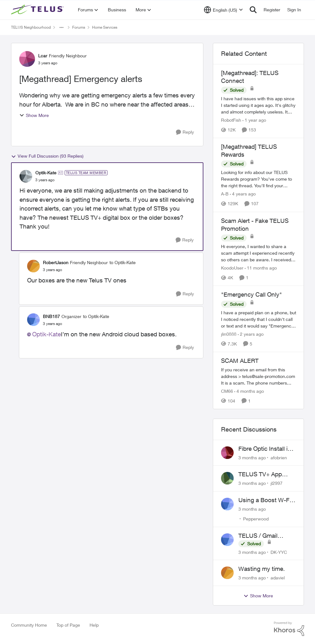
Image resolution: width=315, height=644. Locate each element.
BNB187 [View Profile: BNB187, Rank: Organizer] (51, 316)
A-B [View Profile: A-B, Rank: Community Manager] (225, 194)
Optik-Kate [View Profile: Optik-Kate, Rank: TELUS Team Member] (46, 173)
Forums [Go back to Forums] (79, 27)
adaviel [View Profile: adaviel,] (278, 578)
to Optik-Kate (122, 262)
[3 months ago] (252, 457)
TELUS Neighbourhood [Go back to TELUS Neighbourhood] (31, 27)
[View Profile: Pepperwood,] (227, 504)
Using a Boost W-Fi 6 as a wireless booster (267, 500)
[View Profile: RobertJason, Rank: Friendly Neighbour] (33, 266)
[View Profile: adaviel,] (227, 573)
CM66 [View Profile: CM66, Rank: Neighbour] (227, 391)
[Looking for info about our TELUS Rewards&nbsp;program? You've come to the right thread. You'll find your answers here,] (259, 179)
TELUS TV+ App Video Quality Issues (266, 474)
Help (94, 625)
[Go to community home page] (38, 10)
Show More (34, 115)
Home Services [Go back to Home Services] (105, 27)
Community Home (29, 625)
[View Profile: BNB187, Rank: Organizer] (33, 320)
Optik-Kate (47, 334)
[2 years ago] (251, 334)
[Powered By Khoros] (289, 629)
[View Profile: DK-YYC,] (227, 540)
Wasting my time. (262, 569)
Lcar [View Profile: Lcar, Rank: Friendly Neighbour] (43, 56)
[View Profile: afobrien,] (227, 453)
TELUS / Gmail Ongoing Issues (260, 536)
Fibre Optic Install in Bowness (265, 449)
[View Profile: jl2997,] (227, 478)
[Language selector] (223, 10)
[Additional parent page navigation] (61, 27)
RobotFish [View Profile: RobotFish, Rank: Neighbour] (231, 120)
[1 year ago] (254, 120)
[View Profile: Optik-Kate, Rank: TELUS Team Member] (26, 176)
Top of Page (68, 625)
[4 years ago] (243, 194)
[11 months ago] (261, 268)
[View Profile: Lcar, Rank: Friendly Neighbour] (27, 59)
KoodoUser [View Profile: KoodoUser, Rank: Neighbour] (232, 268)
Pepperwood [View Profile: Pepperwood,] (256, 519)
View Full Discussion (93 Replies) (47, 156)
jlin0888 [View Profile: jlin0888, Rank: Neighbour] (229, 334)
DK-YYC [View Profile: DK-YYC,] (279, 552)
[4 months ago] (249, 391)
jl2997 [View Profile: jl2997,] (277, 483)
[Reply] (185, 132)
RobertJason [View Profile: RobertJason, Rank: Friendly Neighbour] (56, 262)
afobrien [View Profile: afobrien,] (279, 457)
